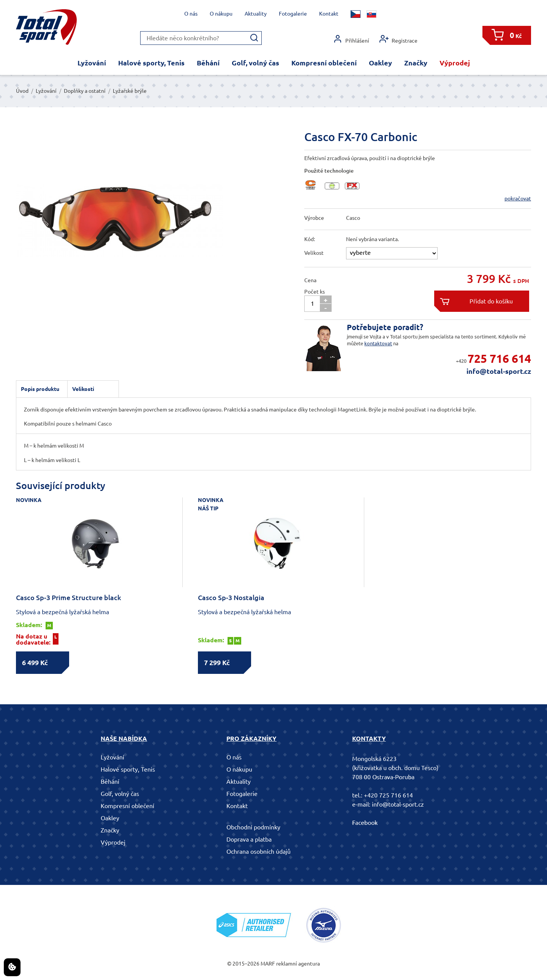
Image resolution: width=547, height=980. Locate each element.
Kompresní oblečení (324, 63)
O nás (191, 14)
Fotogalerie (293, 14)
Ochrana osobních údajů (258, 851)
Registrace (398, 39)
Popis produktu (40, 389)
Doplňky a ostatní (85, 91)
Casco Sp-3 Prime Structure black (69, 597)
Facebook (365, 823)
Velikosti (83, 389)
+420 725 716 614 (388, 795)
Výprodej (455, 63)
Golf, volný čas (255, 63)
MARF (268, 964)
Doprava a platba (249, 839)
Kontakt (329, 14)
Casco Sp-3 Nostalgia (231, 597)
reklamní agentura (298, 964)
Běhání (208, 63)
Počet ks (315, 292)
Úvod (22, 91)
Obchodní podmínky (253, 827)
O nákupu (221, 14)
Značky (416, 63)
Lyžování (92, 63)
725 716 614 (499, 359)
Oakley (380, 63)
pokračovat (518, 199)
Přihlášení (351, 39)
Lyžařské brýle (130, 91)
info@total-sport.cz (499, 371)
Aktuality (256, 14)
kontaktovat (378, 343)
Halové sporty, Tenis (151, 63)
